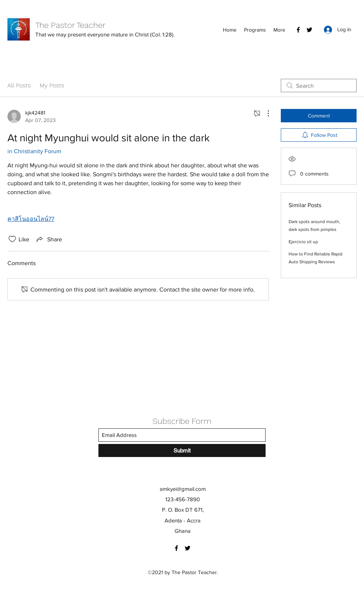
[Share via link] (49, 239)
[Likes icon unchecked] (12, 239)
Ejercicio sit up (303, 242)
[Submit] (182, 450)
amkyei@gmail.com (183, 489)
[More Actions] (264, 113)
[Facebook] (298, 30)
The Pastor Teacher (70, 25)
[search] (319, 86)
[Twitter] (309, 30)
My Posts (52, 85)
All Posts (19, 85)
